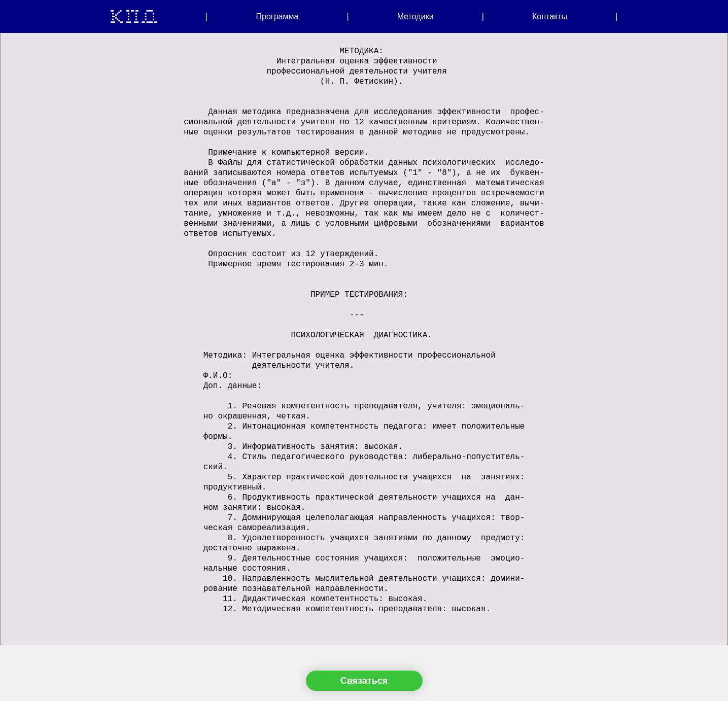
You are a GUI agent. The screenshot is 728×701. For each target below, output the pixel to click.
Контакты (550, 16)
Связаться (364, 681)
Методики (415, 16)
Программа (278, 16)
